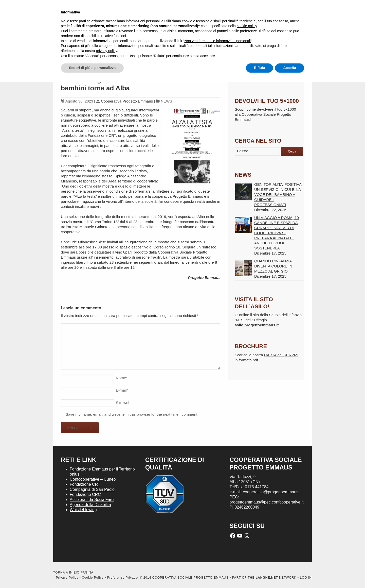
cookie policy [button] (247, 26)
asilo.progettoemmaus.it (257, 325)
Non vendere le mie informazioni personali (217, 41)
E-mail (122, 390)
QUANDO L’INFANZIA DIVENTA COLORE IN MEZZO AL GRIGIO (273, 266)
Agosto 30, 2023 (77, 101)
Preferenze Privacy (122, 578)
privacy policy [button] (107, 51)
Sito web (123, 403)
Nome (122, 378)
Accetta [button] (290, 68)
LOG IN (306, 578)
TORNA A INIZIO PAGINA (73, 573)
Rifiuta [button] (260, 68)
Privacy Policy (67, 578)
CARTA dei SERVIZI (281, 355)
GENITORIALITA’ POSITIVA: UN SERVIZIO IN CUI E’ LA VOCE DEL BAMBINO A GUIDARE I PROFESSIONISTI (278, 195)
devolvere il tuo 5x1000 (277, 109)
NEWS (166, 101)
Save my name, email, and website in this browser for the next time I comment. (132, 414)
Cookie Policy (93, 578)
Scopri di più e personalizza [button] (92, 68)
